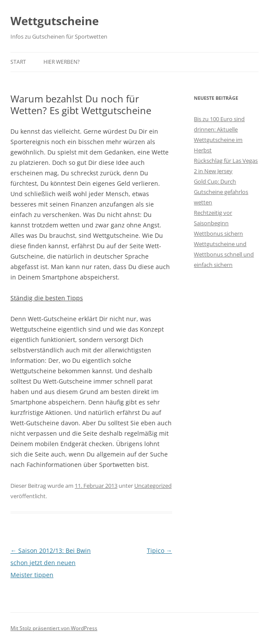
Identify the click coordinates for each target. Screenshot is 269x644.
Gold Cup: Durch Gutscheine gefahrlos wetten (221, 192)
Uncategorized (153, 486)
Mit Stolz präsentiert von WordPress (54, 628)
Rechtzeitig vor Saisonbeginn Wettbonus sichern (218, 223)
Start (18, 62)
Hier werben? (61, 62)
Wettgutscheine (55, 21)
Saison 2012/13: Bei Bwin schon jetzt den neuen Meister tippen (51, 563)
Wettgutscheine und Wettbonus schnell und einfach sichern (224, 254)
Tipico (159, 550)
